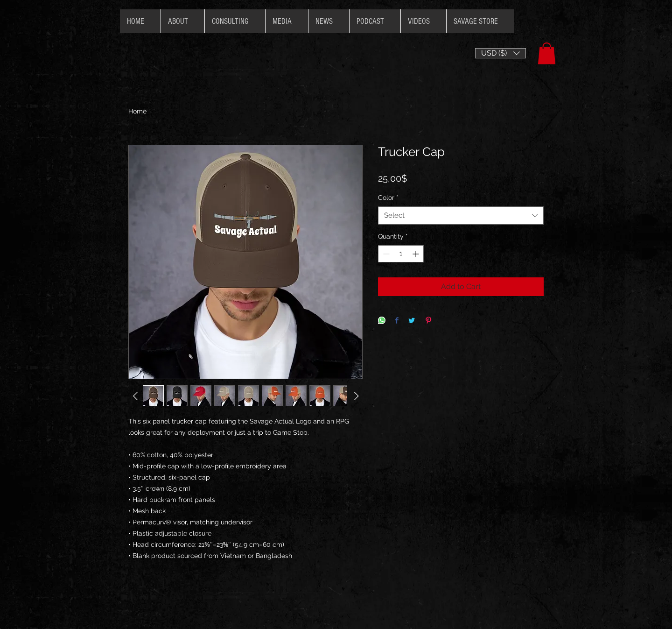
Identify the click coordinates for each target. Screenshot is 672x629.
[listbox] (500, 53)
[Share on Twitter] (412, 321)
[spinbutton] (401, 254)
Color (388, 198)
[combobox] (461, 216)
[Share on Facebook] (397, 321)
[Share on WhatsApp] (382, 321)
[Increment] (416, 254)
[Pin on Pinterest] (428, 321)
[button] (500, 53)
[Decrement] (385, 254)
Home (137, 111)
